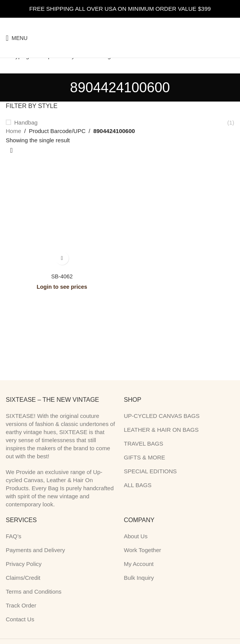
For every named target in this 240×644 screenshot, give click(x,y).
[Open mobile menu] (17, 38)
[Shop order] (12, 151)
